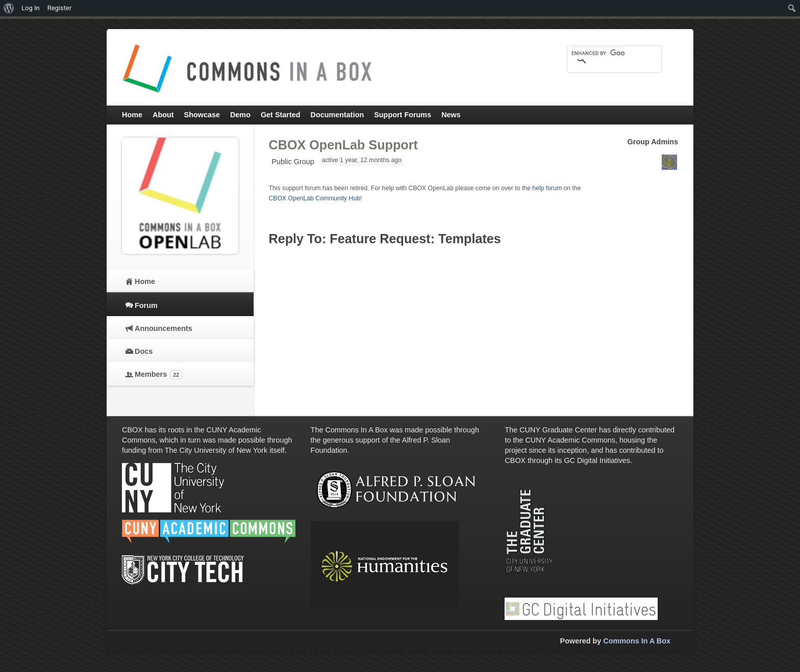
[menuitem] (9, 8)
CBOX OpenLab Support (343, 145)
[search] (598, 53)
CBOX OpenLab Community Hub (315, 198)
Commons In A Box (637, 641)
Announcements (164, 328)
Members (158, 375)
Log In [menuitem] (31, 8)
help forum (547, 188)
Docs (144, 351)
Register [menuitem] (60, 8)
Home (145, 281)
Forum (146, 305)
